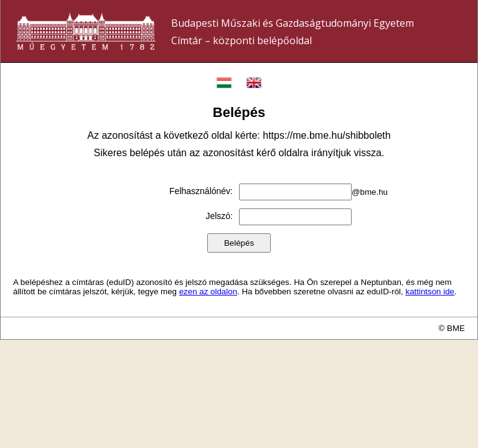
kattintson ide (430, 292)
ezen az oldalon (208, 292)
